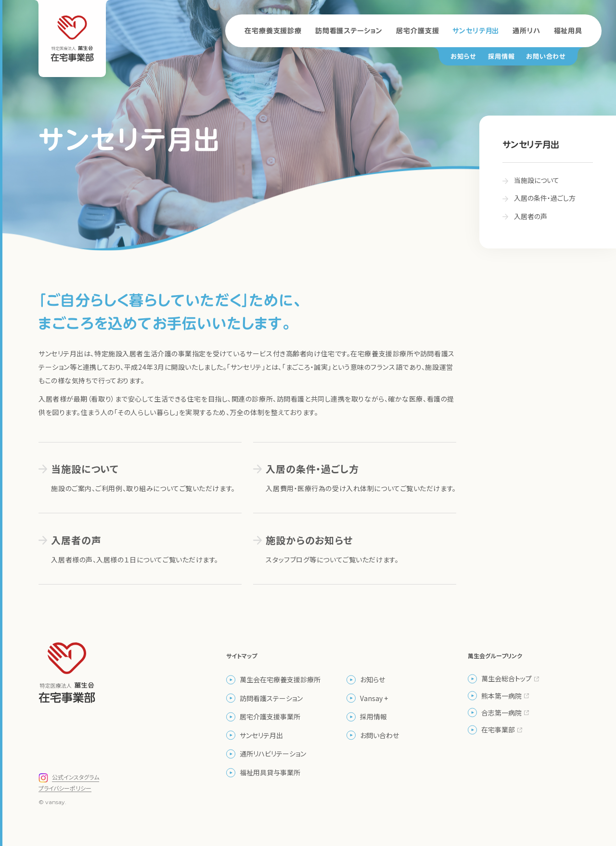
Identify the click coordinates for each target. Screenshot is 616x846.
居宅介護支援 (417, 31)
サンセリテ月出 (476, 31)
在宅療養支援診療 (273, 31)
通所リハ (526, 31)
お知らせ (463, 57)
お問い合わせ (546, 57)
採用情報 (501, 57)
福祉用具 (568, 31)
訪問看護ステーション (349, 31)
